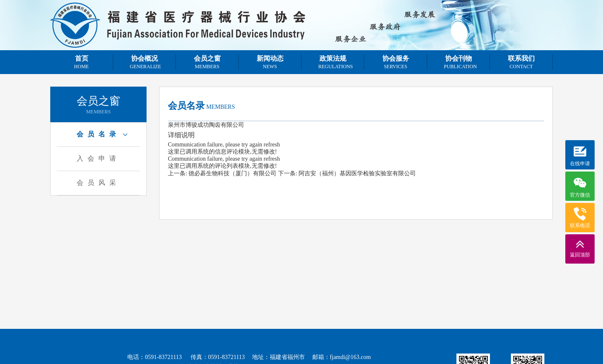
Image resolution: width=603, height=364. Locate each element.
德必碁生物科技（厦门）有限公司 (232, 173)
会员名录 (98, 134)
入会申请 (98, 158)
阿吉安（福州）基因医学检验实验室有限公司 (357, 173)
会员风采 (98, 183)
